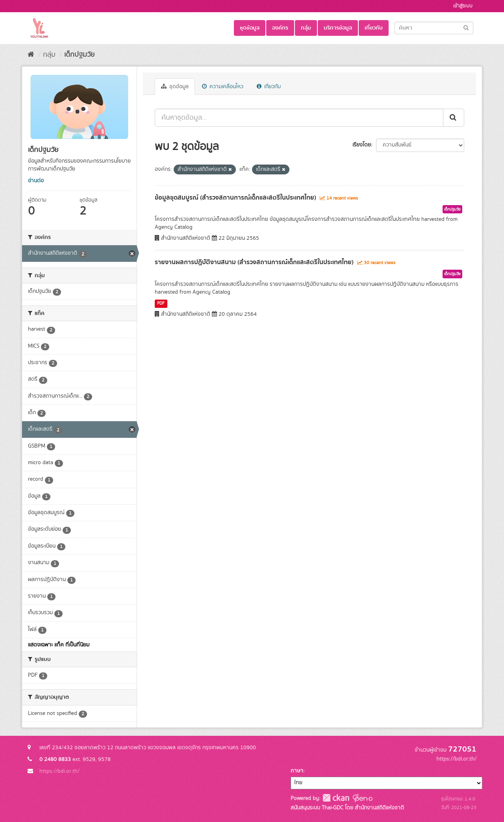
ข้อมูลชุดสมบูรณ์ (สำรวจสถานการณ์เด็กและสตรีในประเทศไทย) (235, 198)
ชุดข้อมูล (250, 28)
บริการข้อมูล (338, 28)
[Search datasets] (434, 28)
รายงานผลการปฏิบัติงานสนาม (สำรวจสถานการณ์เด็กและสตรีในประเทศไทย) (254, 262)
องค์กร (280, 28)
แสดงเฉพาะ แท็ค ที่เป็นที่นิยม (59, 645)
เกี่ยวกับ (374, 28)
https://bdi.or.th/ (59, 771)
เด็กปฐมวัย (79, 55)
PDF (161, 304)
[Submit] (466, 27)
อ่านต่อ (36, 181)
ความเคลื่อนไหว (223, 87)
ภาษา (297, 771)
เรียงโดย (362, 145)
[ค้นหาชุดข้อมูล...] (299, 118)
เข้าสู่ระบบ (463, 6)
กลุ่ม (306, 28)
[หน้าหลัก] (31, 55)
